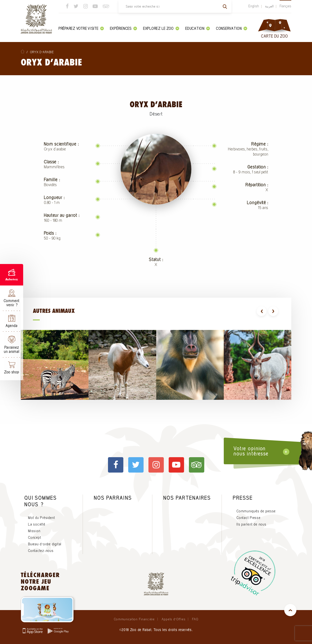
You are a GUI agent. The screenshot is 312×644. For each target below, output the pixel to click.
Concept (34, 538)
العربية (269, 6)
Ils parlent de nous (251, 524)
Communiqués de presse (256, 511)
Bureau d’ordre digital (45, 544)
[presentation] (262, 311)
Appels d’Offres (174, 619)
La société (37, 524)
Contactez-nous (41, 551)
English (254, 6)
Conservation (232, 28)
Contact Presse (249, 518)
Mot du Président (41, 518)
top (290, 610)
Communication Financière (134, 619)
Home (23, 51)
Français (285, 6)
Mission (34, 531)
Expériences (123, 28)
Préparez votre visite (81, 28)
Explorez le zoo (161, 28)
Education (198, 28)
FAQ (195, 619)
